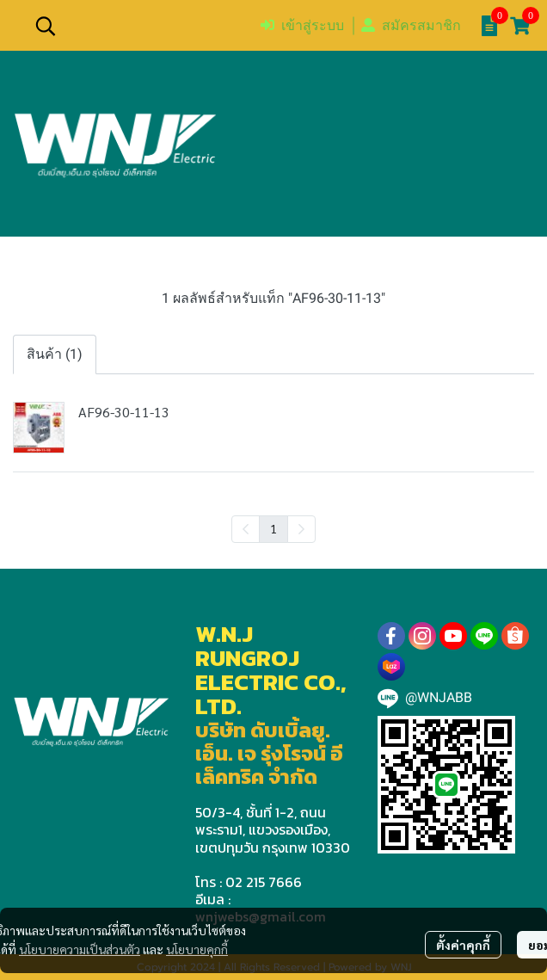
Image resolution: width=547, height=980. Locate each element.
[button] (138, 26)
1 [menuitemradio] (273, 528)
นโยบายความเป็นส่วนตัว (80, 949)
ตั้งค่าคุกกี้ (463, 945)
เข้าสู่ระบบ (302, 25)
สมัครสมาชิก (411, 25)
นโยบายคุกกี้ (197, 949)
